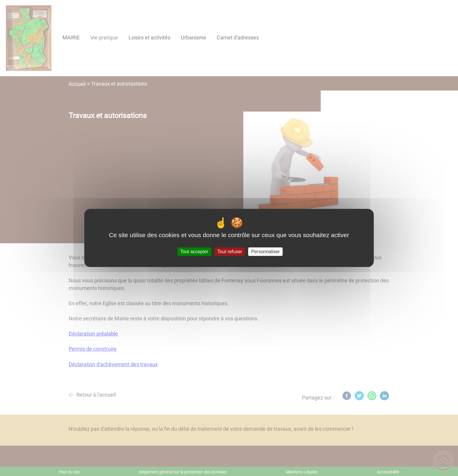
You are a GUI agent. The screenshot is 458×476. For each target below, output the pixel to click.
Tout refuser (230, 252)
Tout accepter (194, 252)
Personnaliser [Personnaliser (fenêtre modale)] (266, 252)
